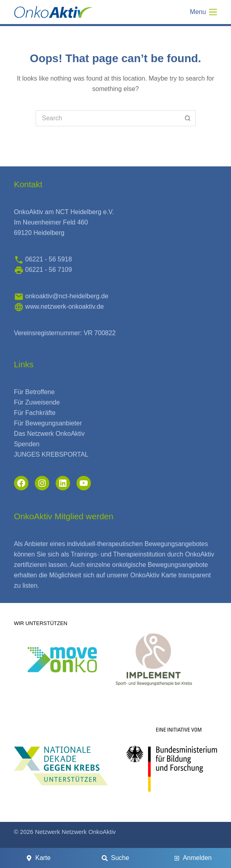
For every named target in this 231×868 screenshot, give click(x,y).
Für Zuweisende (37, 402)
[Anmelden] (193, 858)
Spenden (27, 444)
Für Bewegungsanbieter (48, 423)
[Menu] (203, 12)
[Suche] (116, 858)
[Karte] (38, 858)
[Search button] (188, 118)
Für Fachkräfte (35, 413)
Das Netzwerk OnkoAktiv (49, 434)
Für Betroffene (34, 392)
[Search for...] (108, 118)
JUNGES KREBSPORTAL (51, 454)
